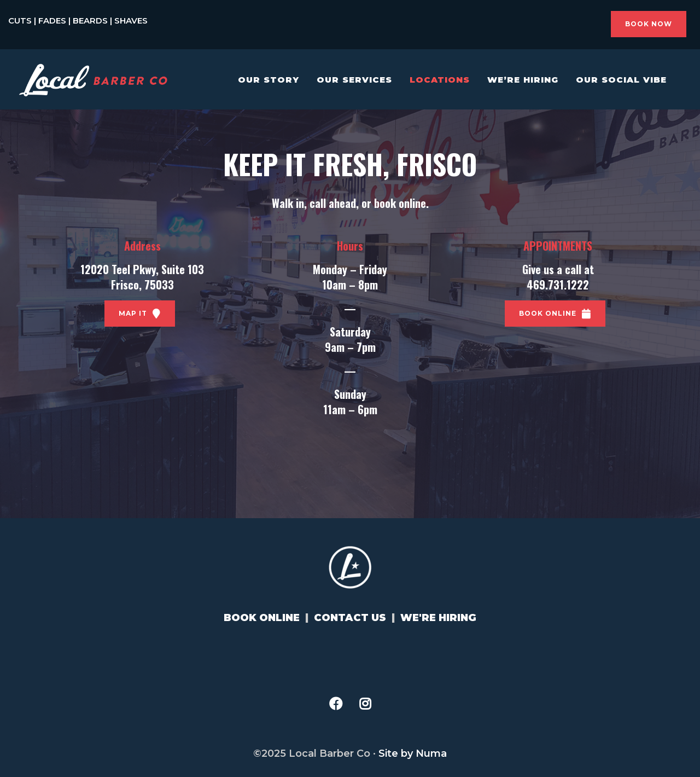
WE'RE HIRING (438, 618)
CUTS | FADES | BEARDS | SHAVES (78, 21)
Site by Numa (413, 753)
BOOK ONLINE (262, 618)
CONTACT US (350, 618)
